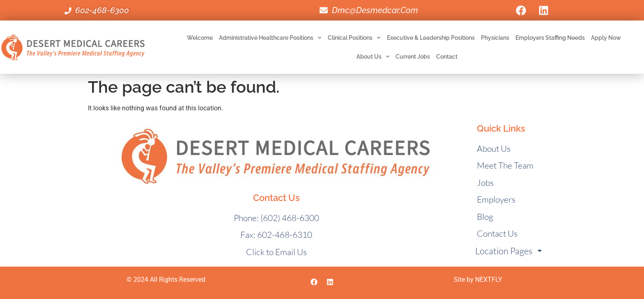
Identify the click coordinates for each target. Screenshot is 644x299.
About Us (373, 57)
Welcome (200, 38)
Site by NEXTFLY (478, 280)
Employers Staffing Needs (550, 38)
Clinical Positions (354, 38)
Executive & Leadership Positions (431, 38)
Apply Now (606, 38)
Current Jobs (413, 57)
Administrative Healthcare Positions (270, 38)
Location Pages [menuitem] (509, 251)
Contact (447, 57)
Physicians (495, 38)
